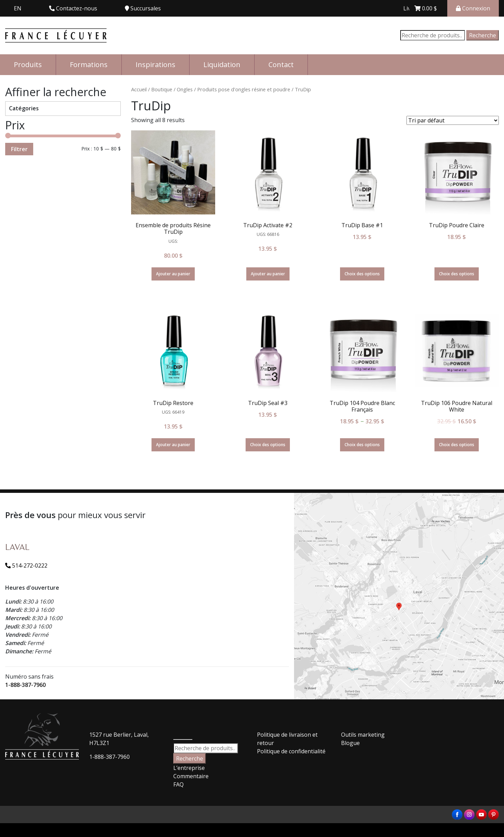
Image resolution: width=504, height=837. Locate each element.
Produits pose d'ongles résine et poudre (244, 89)
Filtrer (19, 149)
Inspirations (155, 65)
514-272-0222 (26, 565)
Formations (89, 65)
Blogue (350, 743)
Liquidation (222, 65)
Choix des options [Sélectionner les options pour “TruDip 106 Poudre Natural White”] (457, 445)
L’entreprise (189, 768)
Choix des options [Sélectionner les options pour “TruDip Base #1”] (362, 274)
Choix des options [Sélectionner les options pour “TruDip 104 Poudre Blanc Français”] (362, 445)
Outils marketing (363, 735)
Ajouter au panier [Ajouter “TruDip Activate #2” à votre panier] (268, 274)
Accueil (139, 89)
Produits (28, 65)
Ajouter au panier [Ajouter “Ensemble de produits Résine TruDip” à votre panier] (173, 274)
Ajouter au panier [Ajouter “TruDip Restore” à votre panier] (173, 445)
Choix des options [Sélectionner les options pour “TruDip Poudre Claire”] (457, 274)
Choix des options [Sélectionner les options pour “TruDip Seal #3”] (268, 445)
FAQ (178, 784)
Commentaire (191, 776)
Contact (281, 65)
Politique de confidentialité (291, 751)
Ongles (185, 89)
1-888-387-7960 (25, 685)
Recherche (483, 35)
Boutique (162, 89)
